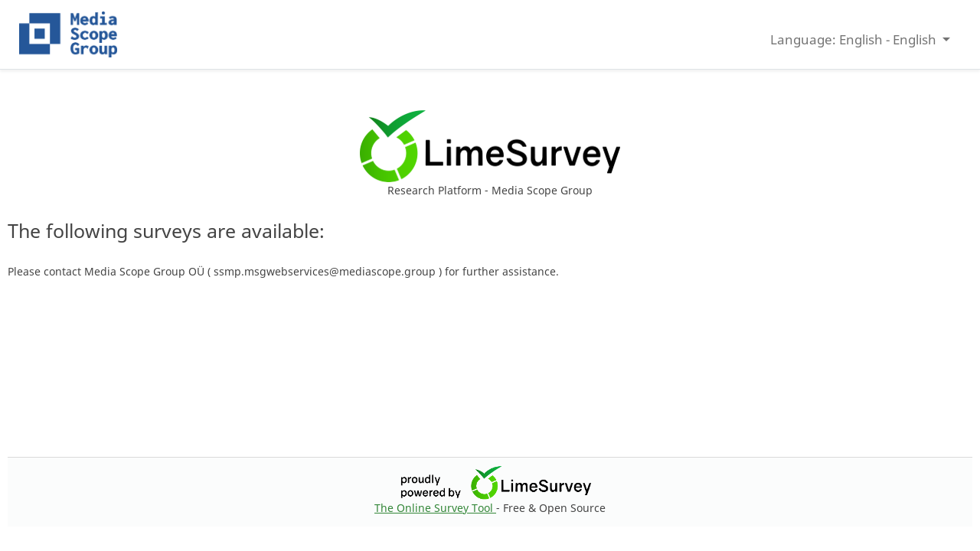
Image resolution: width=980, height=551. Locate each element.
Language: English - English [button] (855, 39)
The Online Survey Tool (435, 508)
